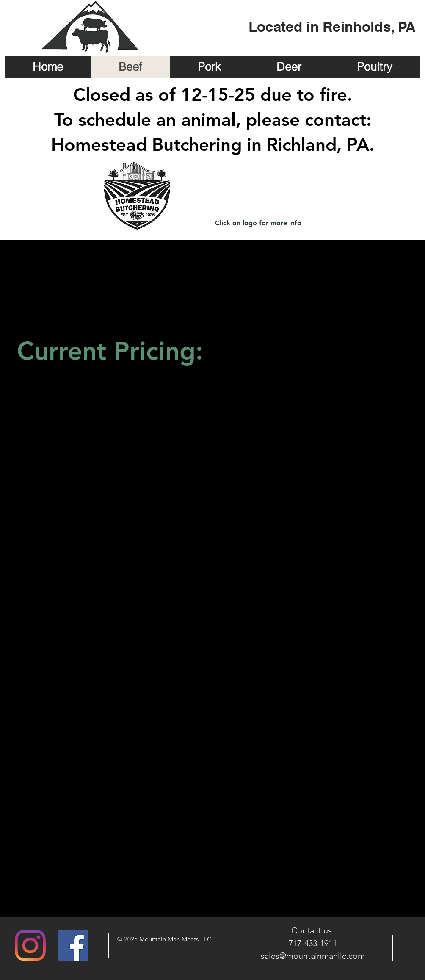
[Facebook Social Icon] (73, 945)
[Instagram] (30, 945)
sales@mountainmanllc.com (313, 956)
